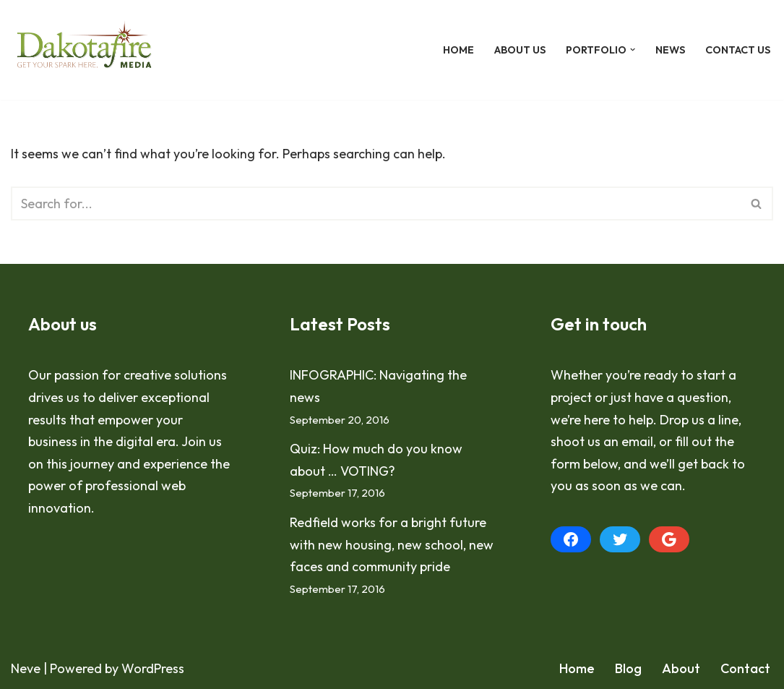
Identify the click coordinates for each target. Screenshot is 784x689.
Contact (745, 668)
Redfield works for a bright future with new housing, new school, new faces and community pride (392, 544)
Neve (26, 668)
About (681, 668)
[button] (633, 50)
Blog (628, 668)
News (670, 50)
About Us (520, 50)
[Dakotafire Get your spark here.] (84, 50)
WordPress (153, 668)
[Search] (376, 204)
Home (458, 50)
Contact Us (738, 50)
